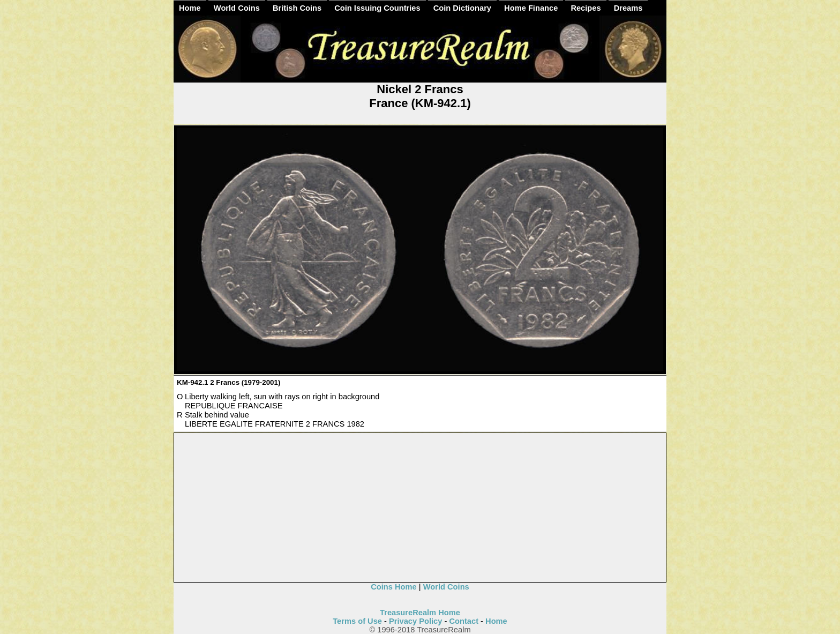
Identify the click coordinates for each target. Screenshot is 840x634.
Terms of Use (357, 621)
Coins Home (394, 587)
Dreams (628, 8)
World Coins (237, 8)
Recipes (586, 8)
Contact (464, 621)
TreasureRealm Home (420, 613)
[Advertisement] (421, 508)
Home (190, 8)
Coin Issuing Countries (377, 8)
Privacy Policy (415, 621)
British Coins (297, 8)
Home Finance (531, 8)
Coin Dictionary (462, 8)
